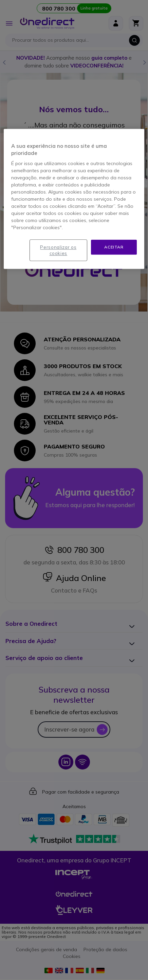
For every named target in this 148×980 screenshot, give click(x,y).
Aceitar (114, 247)
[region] (74, 199)
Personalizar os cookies (58, 250)
